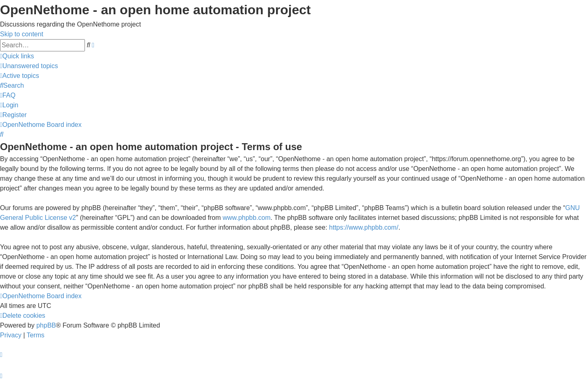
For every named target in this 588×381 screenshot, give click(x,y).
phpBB (46, 325)
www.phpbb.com (246, 218)
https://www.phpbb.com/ (364, 227)
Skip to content (22, 34)
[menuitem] (29, 66)
